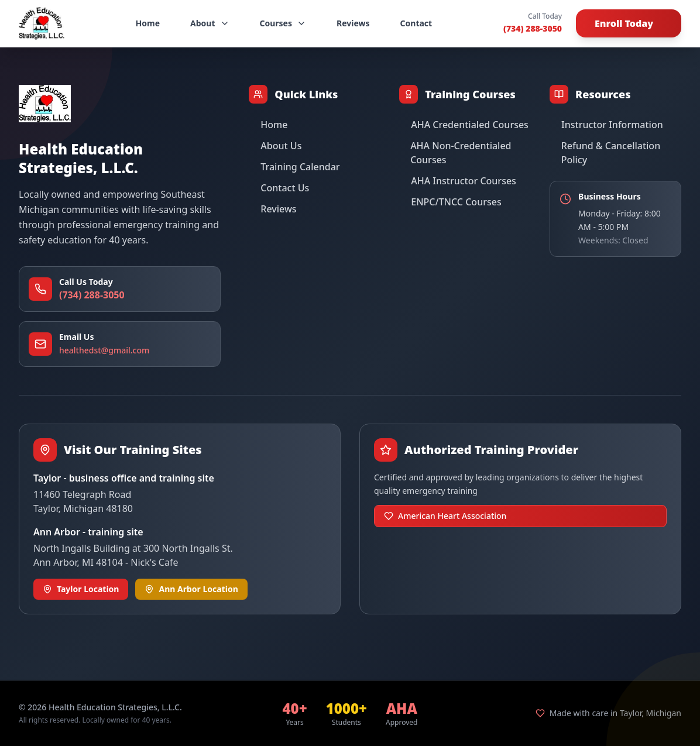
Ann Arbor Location (191, 589)
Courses (283, 23)
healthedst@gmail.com (104, 350)
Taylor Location (81, 589)
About (210, 23)
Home (148, 23)
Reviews (353, 23)
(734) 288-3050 (533, 28)
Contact (416, 23)
